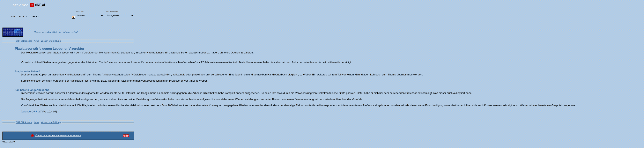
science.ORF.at (31, 112)
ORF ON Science (24, 41)
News (37, 41)
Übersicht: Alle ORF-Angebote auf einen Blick (58, 135)
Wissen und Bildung (51, 41)
